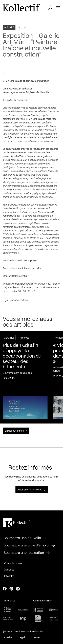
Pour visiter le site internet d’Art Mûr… (23, 270)
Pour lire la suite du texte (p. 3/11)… (21, 262)
